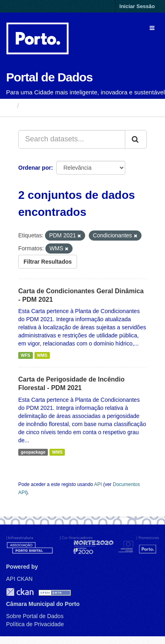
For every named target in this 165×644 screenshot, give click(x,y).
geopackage (33, 452)
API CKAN (19, 579)
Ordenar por (35, 168)
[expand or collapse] (152, 28)
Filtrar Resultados (48, 262)
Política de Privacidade (35, 624)
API (98, 484)
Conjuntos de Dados (59, 106)
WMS (42, 355)
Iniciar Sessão (137, 6)
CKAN (20, 592)
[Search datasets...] (72, 139)
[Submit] (136, 139)
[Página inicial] (10, 106)
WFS (25, 355)
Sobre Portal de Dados (35, 616)
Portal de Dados (49, 77)
